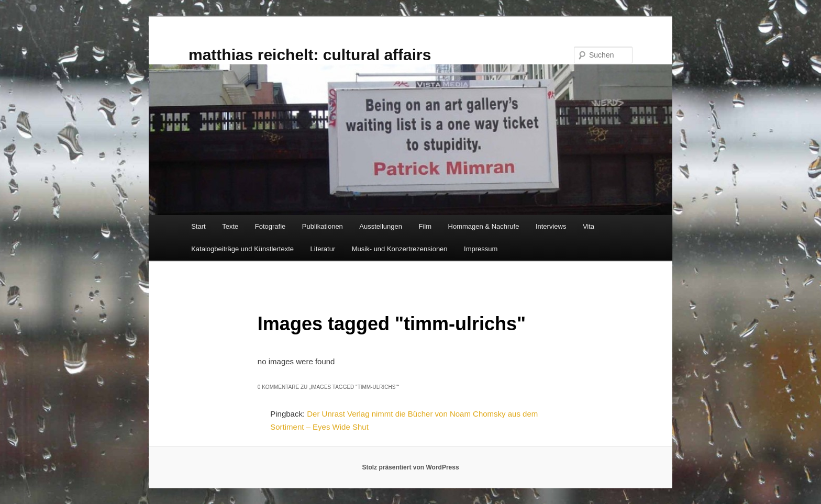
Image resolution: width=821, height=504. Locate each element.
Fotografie (270, 226)
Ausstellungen (381, 226)
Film (425, 226)
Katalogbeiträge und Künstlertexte (242, 249)
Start (198, 226)
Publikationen (323, 226)
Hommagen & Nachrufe (484, 226)
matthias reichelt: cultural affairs (310, 55)
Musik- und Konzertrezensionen (400, 249)
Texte (230, 226)
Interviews (551, 226)
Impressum (481, 249)
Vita (589, 226)
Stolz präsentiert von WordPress (410, 467)
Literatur (323, 249)
